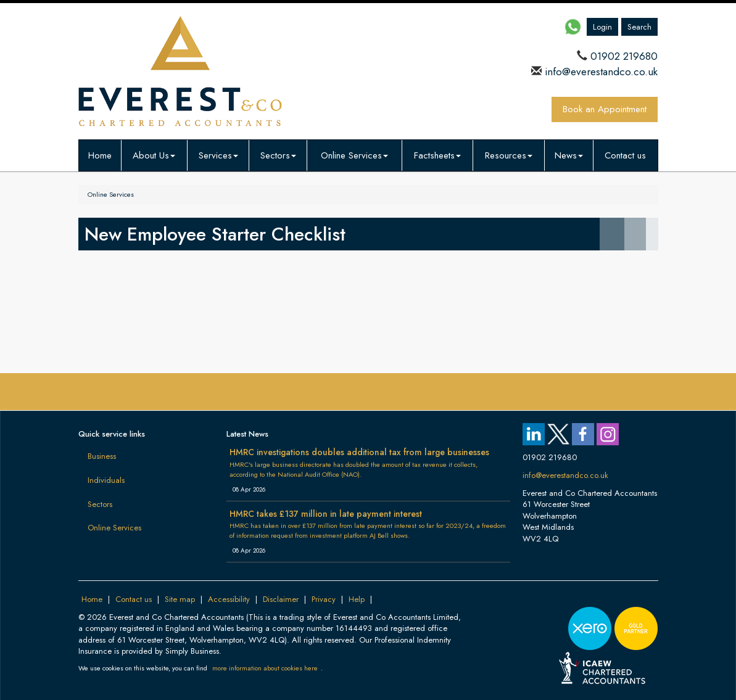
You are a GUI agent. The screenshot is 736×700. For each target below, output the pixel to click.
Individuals (106, 480)
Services (218, 155)
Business (102, 456)
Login (602, 27)
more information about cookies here (265, 668)
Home (100, 155)
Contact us (625, 155)
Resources (509, 155)
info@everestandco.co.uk (600, 72)
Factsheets (437, 155)
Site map (180, 599)
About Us (154, 155)
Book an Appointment (605, 109)
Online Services (354, 155)
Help (357, 599)
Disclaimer (281, 599)
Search (639, 27)
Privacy (324, 599)
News (569, 155)
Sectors (278, 155)
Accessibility (229, 599)
